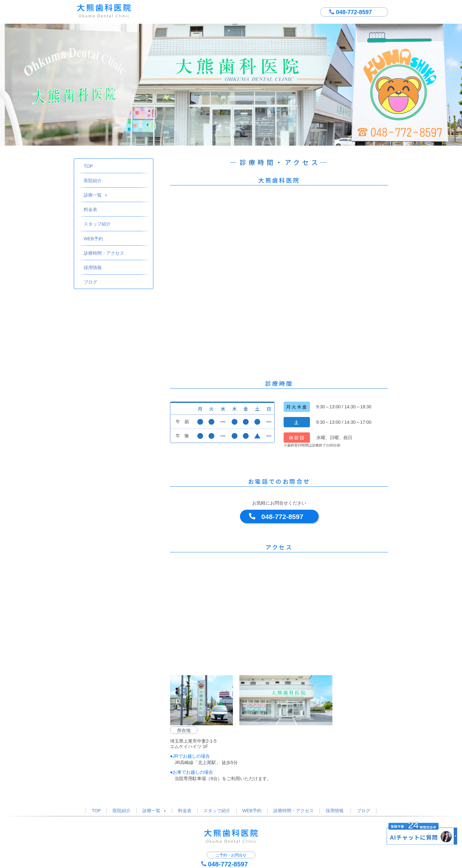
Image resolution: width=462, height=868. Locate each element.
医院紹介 (93, 181)
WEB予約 (93, 239)
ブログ (90, 282)
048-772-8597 (282, 517)
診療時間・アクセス (104, 253)
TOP (88, 166)
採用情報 (93, 268)
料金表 (90, 209)
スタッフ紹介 (97, 224)
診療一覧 (95, 195)
